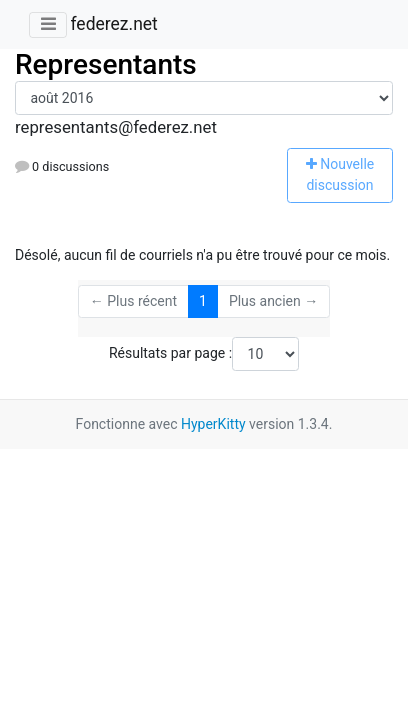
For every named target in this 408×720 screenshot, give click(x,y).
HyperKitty (213, 424)
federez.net (113, 24)
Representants (106, 64)
